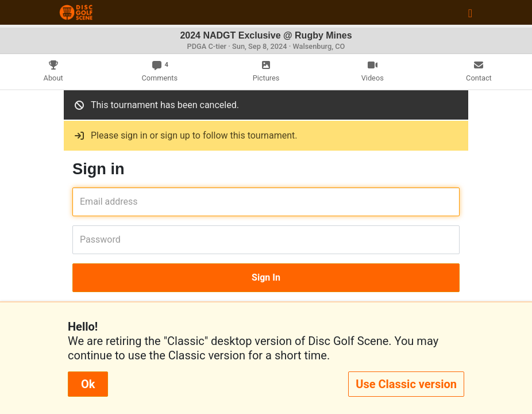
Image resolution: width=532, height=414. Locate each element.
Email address (84, 202)
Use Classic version (406, 384)
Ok (88, 384)
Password (84, 239)
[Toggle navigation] (470, 13)
